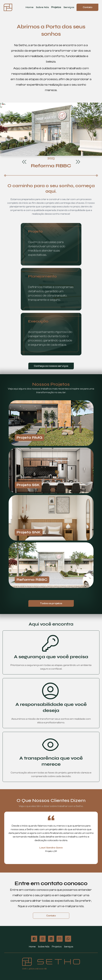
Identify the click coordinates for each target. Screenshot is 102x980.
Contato (88, 7)
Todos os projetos (51, 603)
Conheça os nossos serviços (51, 366)
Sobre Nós (42, 7)
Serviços (69, 7)
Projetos (56, 7)
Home (30, 7)
